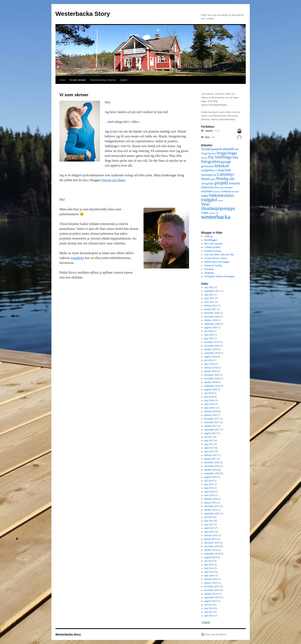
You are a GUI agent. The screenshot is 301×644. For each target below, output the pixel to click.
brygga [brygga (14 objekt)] (222, 153)
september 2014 (212, 554)
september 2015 (212, 513)
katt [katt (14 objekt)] (228, 170)
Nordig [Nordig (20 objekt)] (222, 179)
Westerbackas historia (103, 80)
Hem (63, 80)
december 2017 (212, 419)
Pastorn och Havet (113, 180)
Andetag (208, 236)
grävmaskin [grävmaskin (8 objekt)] (208, 166)
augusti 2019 (211, 357)
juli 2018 (209, 393)
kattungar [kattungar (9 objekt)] (207, 175)
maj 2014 (209, 568)
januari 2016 (210, 503)
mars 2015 (209, 532)
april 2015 (209, 528)
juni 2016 (209, 484)
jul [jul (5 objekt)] (216, 171)
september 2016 (212, 473)
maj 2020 (209, 338)
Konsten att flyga (213, 251)
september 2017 (212, 430)
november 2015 (212, 506)
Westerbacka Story (83, 14)
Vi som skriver (78, 80)
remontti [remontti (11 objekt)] (234, 183)
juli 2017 (209, 437)
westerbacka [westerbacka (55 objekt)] (216, 217)
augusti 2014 (211, 557)
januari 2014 (210, 583)
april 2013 (209, 616)
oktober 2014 (211, 550)
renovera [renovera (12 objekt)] (207, 187)
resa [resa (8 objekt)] (216, 187)
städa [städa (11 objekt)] (205, 196)
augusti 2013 (211, 601)
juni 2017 (209, 441)
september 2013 (212, 597)
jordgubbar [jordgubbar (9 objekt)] (208, 170)
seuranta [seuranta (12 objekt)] (207, 191)
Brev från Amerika (213, 244)
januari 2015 (210, 539)
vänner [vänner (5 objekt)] (212, 213)
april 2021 (209, 298)
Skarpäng (209, 273)
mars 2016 (209, 495)
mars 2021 (209, 302)
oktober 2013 (211, 594)
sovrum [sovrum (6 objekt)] (235, 191)
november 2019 (212, 346)
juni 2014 (209, 565)
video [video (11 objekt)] (205, 213)
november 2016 (212, 466)
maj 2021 (209, 295)
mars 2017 (209, 451)
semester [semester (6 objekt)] (229, 187)
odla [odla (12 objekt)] (232, 179)
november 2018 (212, 379)
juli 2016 (209, 481)
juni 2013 (209, 608)
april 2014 (209, 572)
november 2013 (212, 590)
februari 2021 (211, 306)
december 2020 (212, 313)
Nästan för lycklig (213, 265)
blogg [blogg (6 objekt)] (204, 153)
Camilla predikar (212, 247)
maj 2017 (209, 444)
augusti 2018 (211, 389)
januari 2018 (210, 415)
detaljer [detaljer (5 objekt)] (204, 158)
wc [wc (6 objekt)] (217, 213)
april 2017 (209, 448)
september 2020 (212, 324)
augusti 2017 (211, 433)
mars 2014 (209, 576)
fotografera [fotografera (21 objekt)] (211, 162)
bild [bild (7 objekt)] (237, 149)
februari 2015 (211, 535)
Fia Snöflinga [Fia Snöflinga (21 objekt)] (220, 157)
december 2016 (212, 462)
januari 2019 (210, 371)
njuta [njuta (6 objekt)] (213, 179)
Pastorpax (209, 269)
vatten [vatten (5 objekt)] (220, 201)
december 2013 (212, 586)
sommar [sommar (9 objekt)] (226, 191)
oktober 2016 (211, 470)
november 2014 (212, 546)
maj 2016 (209, 488)
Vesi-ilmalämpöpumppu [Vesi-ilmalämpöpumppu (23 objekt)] (218, 206)
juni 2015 (209, 521)
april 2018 (209, 404)
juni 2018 (209, 397)
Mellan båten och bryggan (217, 262)
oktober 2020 (211, 320)
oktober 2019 (211, 349)
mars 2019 (209, 364)
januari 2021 (210, 309)
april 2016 (209, 492)
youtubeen (77, 258)
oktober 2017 (211, 426)
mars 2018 (209, 408)
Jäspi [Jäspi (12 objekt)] (221, 170)
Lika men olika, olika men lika (219, 255)
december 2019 (212, 342)
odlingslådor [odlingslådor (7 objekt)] (208, 183)
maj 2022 (209, 287)
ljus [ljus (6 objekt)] (215, 175)
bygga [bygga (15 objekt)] (232, 153)
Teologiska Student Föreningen (219, 276)
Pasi (210, 137)
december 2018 (212, 375)
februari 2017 (211, 455)
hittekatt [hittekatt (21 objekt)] (222, 166)
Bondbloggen (211, 240)
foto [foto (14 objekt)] (235, 157)
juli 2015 (209, 517)
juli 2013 (209, 605)
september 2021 (212, 291)
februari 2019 (211, 368)
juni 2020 (209, 335)
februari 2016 (211, 499)
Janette (213, 131)
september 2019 (212, 353)
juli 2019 (209, 360)
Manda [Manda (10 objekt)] (206, 179)
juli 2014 (209, 561)
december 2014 (212, 543)
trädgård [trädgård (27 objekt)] (209, 200)
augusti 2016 (211, 477)
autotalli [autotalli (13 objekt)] (228, 149)
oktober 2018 (211, 382)
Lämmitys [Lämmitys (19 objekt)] (226, 174)
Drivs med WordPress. (216, 634)
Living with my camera (216, 258)
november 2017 (212, 422)
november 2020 (212, 317)
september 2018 (212, 386)
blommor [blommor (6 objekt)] (212, 153)
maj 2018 (209, 400)
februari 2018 (211, 411)
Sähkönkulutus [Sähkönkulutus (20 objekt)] (221, 195)
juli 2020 (209, 331)
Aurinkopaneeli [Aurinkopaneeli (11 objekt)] (212, 149)
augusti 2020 (211, 327)
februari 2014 (211, 579)
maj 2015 (209, 524)
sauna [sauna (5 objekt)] (221, 188)
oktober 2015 (211, 510)
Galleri (124, 80)
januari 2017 (210, 459)
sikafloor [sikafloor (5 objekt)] (217, 192)
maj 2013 (209, 612)
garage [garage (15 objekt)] (226, 162)
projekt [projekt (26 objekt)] (221, 183)
